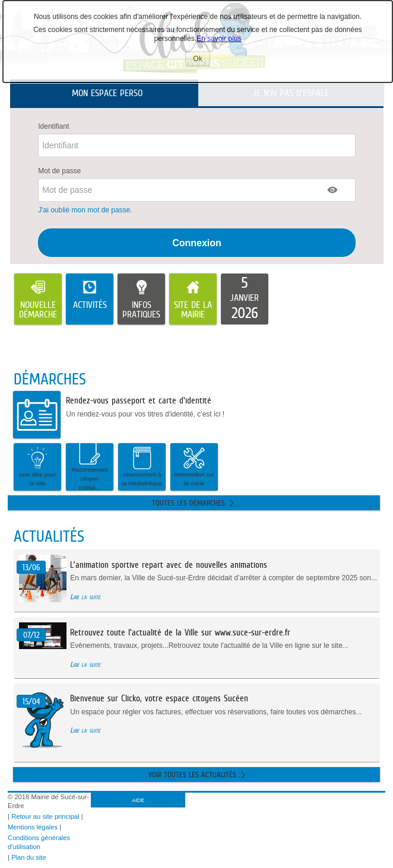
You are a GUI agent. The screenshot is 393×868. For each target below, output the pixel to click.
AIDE (138, 800)
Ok (201, 60)
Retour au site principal (45, 816)
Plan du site (28, 857)
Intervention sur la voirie (195, 466)
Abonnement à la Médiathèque (142, 466)
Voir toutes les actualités (192, 775)
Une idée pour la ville (38, 466)
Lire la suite (85, 597)
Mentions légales (33, 827)
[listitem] (245, 299)
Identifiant (53, 126)
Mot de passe (59, 171)
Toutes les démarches (188, 503)
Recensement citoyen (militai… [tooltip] (90, 467)
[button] (333, 190)
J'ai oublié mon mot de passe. (86, 210)
